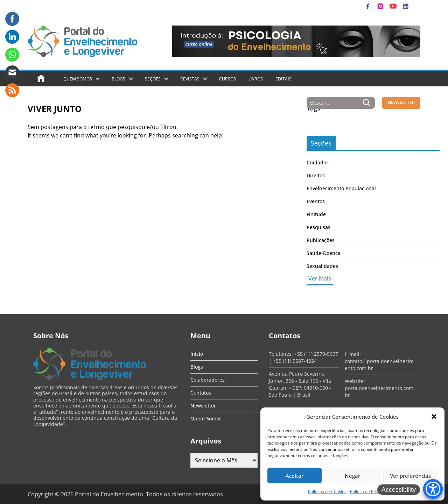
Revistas (190, 79)
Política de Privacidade (372, 492)
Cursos (227, 79)
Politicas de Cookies (327, 492)
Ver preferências (410, 476)
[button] (434, 417)
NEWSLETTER (401, 102)
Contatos (201, 393)
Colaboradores (208, 380)
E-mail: (353, 354)
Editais (283, 79)
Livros (256, 79)
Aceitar (295, 476)
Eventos (316, 201)
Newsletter (203, 406)
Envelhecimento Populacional (341, 188)
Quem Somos (78, 79)
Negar (352, 476)
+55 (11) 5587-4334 (295, 361)
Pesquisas (318, 227)
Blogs (118, 79)
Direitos (316, 175)
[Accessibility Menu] (433, 489)
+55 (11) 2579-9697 (316, 354)
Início (197, 354)
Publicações (321, 240)
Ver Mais (320, 278)
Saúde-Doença (324, 253)
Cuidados (318, 162)
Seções (153, 79)
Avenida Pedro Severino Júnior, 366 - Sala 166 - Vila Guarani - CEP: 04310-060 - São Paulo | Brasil (300, 384)
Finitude (316, 214)
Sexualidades (322, 266)
